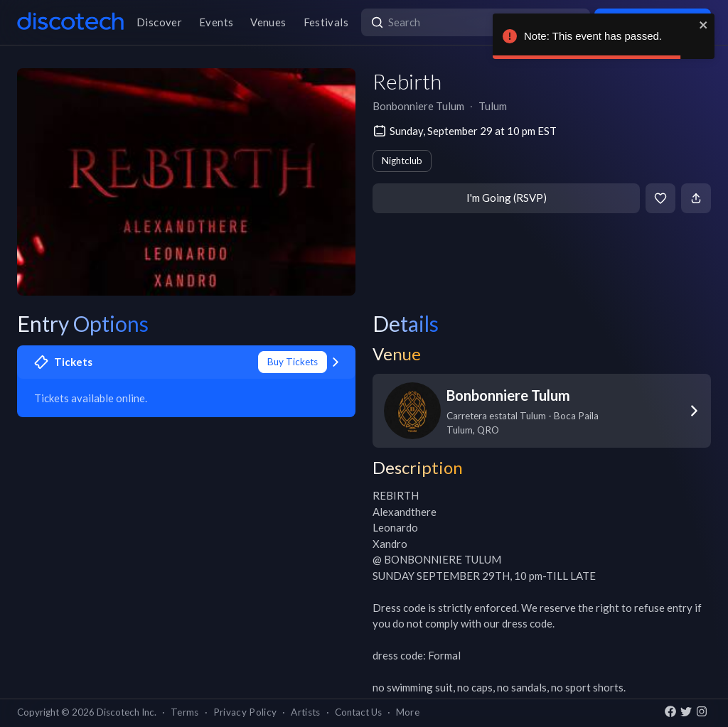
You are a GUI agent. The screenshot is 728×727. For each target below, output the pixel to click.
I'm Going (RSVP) (507, 198)
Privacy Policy (245, 712)
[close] (704, 25)
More (408, 712)
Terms (185, 712)
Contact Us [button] (358, 712)
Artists (305, 712)
